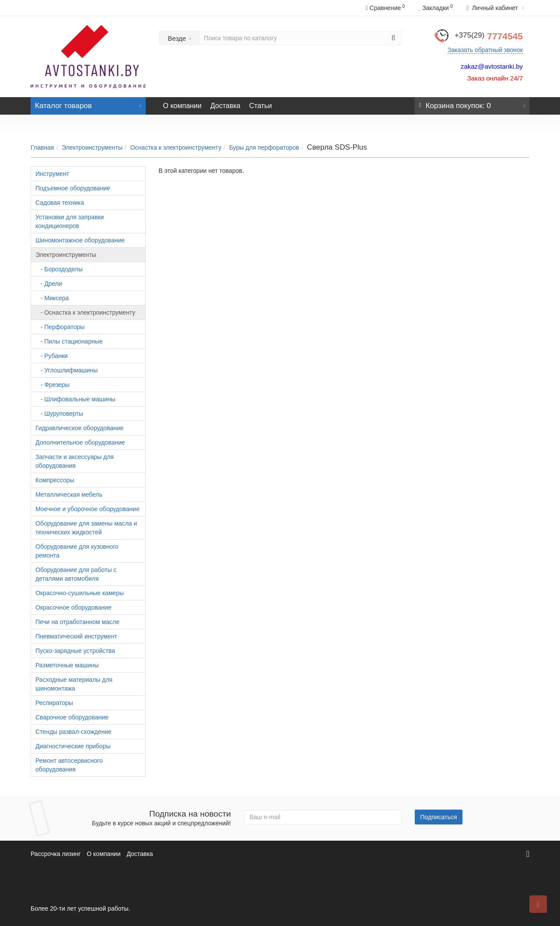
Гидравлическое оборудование (79, 428)
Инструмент (52, 174)
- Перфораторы (60, 327)
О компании (182, 106)
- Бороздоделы (59, 269)
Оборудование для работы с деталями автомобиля (76, 574)
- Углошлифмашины (66, 370)
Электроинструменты (92, 147)
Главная (42, 147)
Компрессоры (55, 480)
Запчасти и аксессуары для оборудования (75, 461)
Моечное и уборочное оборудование (87, 509)
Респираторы (54, 703)
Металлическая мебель (69, 495)
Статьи (260, 106)
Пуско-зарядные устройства (75, 651)
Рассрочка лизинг (56, 854)
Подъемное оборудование (73, 188)
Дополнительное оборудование (80, 442)
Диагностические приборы (73, 746)
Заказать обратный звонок (485, 50)
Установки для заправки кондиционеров (70, 221)
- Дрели (49, 284)
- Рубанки (52, 356)
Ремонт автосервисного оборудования (69, 765)
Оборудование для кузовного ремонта (77, 551)
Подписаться (439, 817)
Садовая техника (60, 203)
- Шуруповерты (59, 414)
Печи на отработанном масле (77, 622)
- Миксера (52, 298)
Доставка (226, 106)
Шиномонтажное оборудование (80, 240)
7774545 (489, 36)
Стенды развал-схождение (73, 732)
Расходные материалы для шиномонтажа (74, 684)
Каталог (88, 103)
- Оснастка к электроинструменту (85, 312)
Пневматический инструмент (76, 636)
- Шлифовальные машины (75, 399)
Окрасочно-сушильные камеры (80, 593)
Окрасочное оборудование (73, 607)
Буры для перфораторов (264, 147)
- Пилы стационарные (69, 341)
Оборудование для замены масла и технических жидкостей (86, 528)
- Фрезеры (52, 385)
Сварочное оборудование (72, 717)
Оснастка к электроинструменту (176, 147)
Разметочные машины (67, 665)
